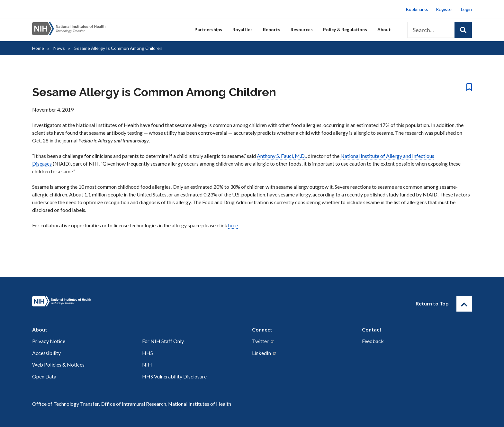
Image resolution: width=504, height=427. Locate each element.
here (233, 225)
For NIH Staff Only (163, 341)
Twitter (263, 341)
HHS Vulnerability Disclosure (174, 376)
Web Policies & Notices (58, 364)
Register (445, 9)
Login (466, 9)
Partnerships (208, 29)
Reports (272, 29)
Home (38, 48)
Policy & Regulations (345, 29)
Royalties (243, 29)
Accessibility (46, 353)
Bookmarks (417, 9)
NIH (147, 364)
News (59, 48)
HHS (148, 353)
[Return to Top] (464, 304)
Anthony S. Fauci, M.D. (281, 156)
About (384, 29)
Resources (302, 29)
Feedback (373, 341)
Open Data (44, 376)
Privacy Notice (49, 341)
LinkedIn (264, 353)
